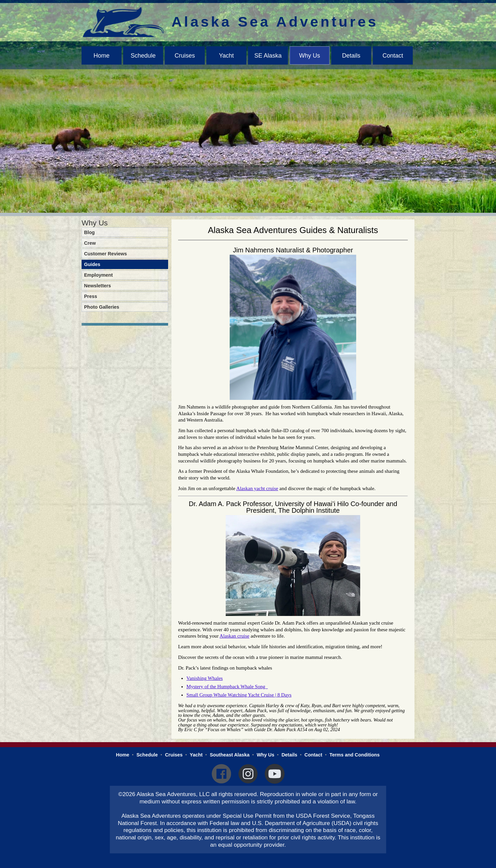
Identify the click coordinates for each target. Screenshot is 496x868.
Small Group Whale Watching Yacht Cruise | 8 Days (239, 695)
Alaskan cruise (235, 636)
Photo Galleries (102, 307)
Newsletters (98, 286)
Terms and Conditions (355, 755)
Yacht (227, 56)
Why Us (310, 56)
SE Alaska (268, 56)
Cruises (185, 56)
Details (351, 56)
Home (102, 56)
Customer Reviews (106, 254)
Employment (99, 275)
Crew (90, 243)
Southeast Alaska (230, 755)
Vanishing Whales (205, 678)
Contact (393, 56)
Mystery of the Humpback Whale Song (227, 687)
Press (91, 296)
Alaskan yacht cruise (257, 488)
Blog (90, 232)
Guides (92, 264)
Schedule (143, 56)
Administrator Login (248, 863)
